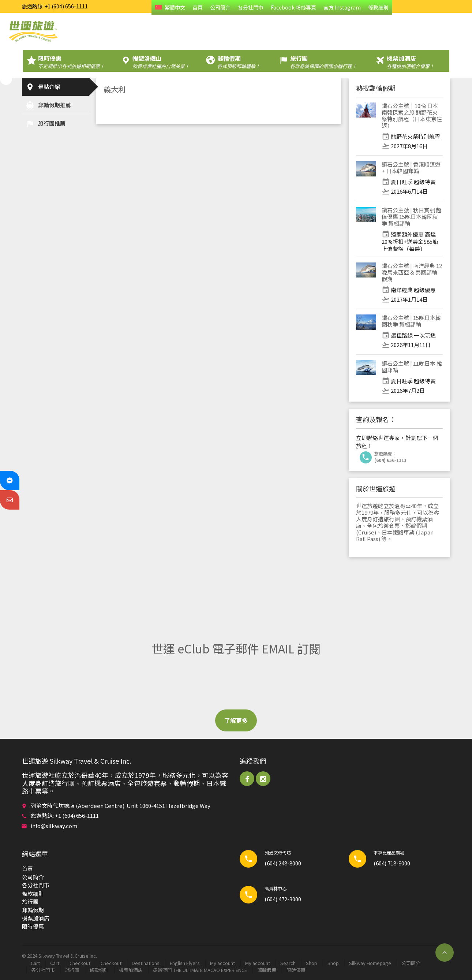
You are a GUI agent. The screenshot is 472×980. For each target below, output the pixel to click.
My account (222, 963)
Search (288, 963)
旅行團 (30, 901)
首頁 (198, 7)
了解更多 (236, 720)
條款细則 (378, 7)
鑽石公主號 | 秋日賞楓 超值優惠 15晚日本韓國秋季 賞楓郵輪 (412, 217)
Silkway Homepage (370, 963)
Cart (35, 963)
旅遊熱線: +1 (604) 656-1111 (55, 6)
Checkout (80, 963)
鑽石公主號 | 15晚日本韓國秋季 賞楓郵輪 (411, 321)
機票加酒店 (36, 918)
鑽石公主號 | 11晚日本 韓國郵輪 (412, 367)
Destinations (146, 963)
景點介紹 (43, 87)
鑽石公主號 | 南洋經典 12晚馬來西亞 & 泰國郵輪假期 (412, 272)
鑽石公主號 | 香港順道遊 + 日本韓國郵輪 (411, 167)
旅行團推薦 (46, 124)
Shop (312, 963)
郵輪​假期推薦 (48, 105)
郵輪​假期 (33, 910)
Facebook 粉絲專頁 (293, 7)
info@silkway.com (54, 826)
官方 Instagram (342, 7)
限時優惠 (33, 926)
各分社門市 (251, 7)
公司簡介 (220, 7)
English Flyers (185, 963)
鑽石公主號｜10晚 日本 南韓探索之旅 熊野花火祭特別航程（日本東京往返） (412, 115)
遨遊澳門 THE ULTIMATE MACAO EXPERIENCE (200, 970)
